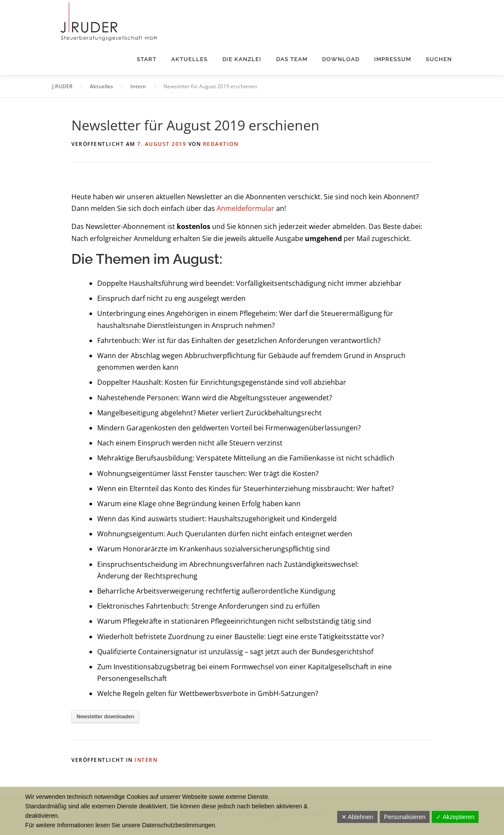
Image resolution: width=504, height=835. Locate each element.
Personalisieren (405, 817)
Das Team (292, 59)
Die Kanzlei (242, 59)
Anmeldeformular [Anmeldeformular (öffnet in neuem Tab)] (246, 208)
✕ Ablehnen (357, 817)
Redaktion (221, 144)
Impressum (393, 59)
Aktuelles (189, 59)
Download (341, 59)
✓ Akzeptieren (455, 817)
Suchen (439, 59)
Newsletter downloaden (105, 717)
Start (147, 59)
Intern (146, 760)
